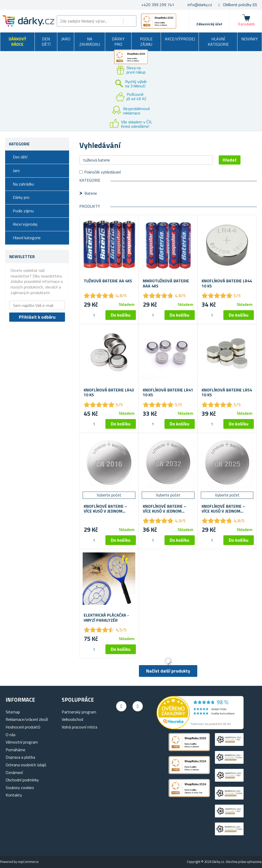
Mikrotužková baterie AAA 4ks (166, 283)
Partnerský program (79, 712)
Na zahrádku (90, 42)
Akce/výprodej (180, 39)
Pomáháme (15, 750)
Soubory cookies (20, 788)
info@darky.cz (200, 5)
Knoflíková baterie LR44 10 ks (227, 283)
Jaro (66, 39)
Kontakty (14, 795)
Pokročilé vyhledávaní (102, 172)
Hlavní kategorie (218, 42)
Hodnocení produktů (23, 727)
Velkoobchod (72, 719)
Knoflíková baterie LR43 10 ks (109, 392)
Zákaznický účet (209, 24)
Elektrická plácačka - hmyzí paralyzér (106, 618)
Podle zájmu (146, 42)
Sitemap (13, 712)
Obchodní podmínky (22, 780)
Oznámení (14, 772)
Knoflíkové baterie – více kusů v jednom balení (105, 509)
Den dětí (46, 42)
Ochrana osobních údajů (26, 765)
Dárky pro (118, 42)
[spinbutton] (94, 315)
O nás (11, 735)
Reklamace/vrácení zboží (27, 719)
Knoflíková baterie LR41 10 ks (168, 392)
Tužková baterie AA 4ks (108, 281)
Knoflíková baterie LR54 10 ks (227, 392)
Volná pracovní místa (79, 727)
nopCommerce (28, 862)
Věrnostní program (22, 742)
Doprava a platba (20, 757)
